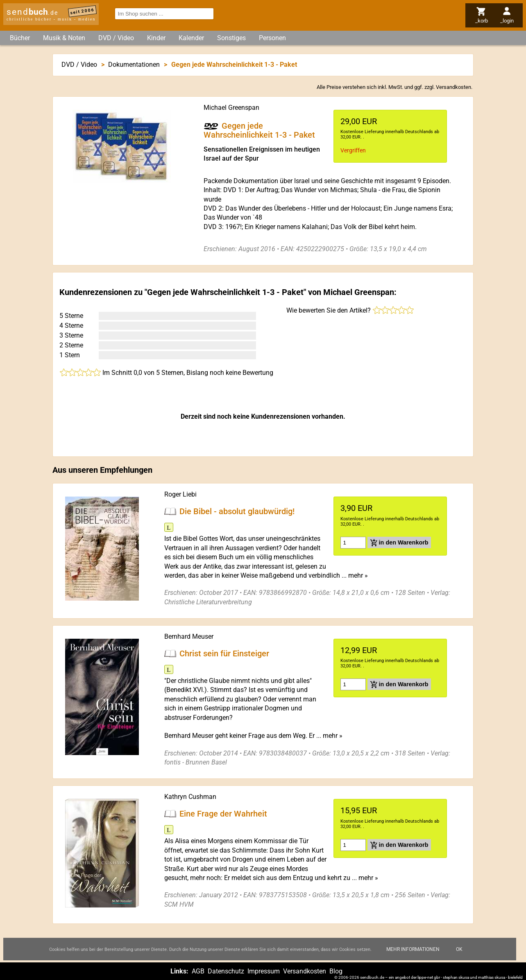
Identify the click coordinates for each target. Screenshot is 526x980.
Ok (459, 949)
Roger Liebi (180, 494)
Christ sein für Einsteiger (224, 653)
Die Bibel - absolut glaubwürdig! (237, 511)
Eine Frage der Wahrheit (223, 814)
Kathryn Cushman (190, 797)
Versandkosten (453, 87)
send (32, 12)
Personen (272, 38)
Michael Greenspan (231, 108)
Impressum (264, 971)
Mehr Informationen (413, 949)
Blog (336, 971)
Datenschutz (226, 971)
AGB (198, 971)
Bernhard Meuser (189, 636)
